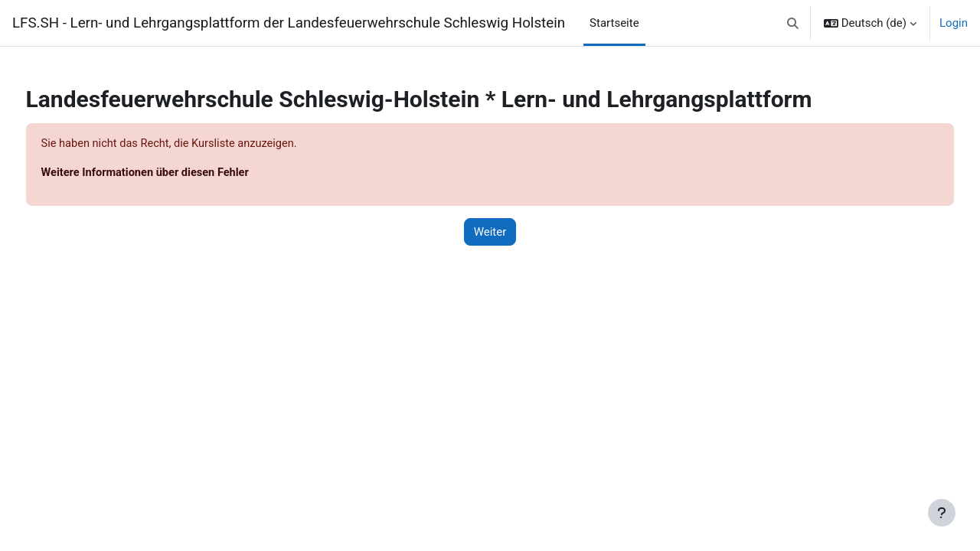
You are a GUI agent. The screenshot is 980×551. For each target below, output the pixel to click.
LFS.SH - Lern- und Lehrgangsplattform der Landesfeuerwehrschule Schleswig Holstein (289, 23)
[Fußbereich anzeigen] (942, 513)
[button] (793, 23)
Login (954, 23)
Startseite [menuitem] (614, 23)
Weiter (490, 233)
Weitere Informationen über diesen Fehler (176, 174)
